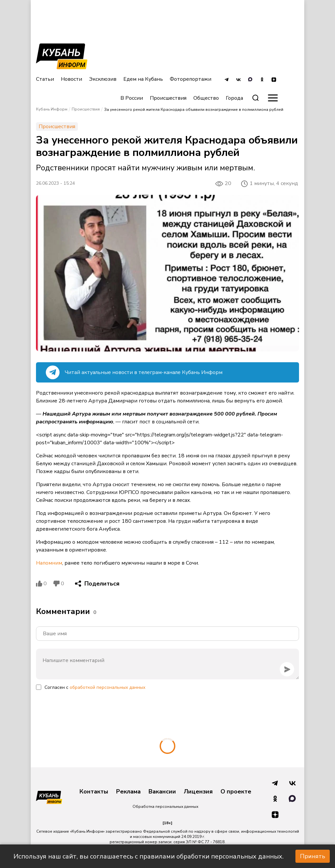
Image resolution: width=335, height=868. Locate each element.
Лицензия (198, 792)
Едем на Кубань (143, 79)
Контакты (94, 792)
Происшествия (168, 98)
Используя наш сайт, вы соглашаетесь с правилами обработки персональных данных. (149, 856)
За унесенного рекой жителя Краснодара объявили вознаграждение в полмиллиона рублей (194, 110)
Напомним (49, 563)
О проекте (236, 792)
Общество (206, 98)
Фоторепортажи (191, 79)
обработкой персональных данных (107, 687)
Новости (71, 79)
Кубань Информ (52, 109)
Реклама (128, 792)
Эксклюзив (103, 79)
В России (132, 98)
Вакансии (162, 792)
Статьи (45, 79)
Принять (313, 856)
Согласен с (95, 687)
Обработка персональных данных (165, 807)
